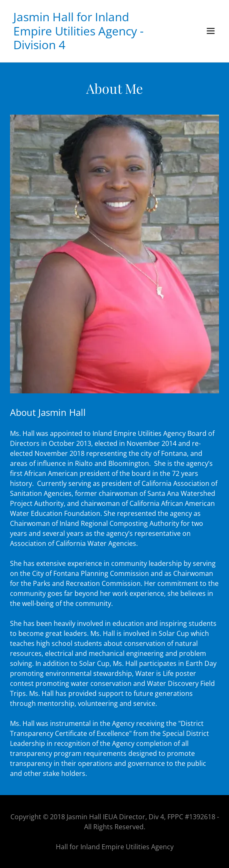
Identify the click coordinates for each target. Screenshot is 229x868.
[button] (211, 31)
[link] (83, 47)
